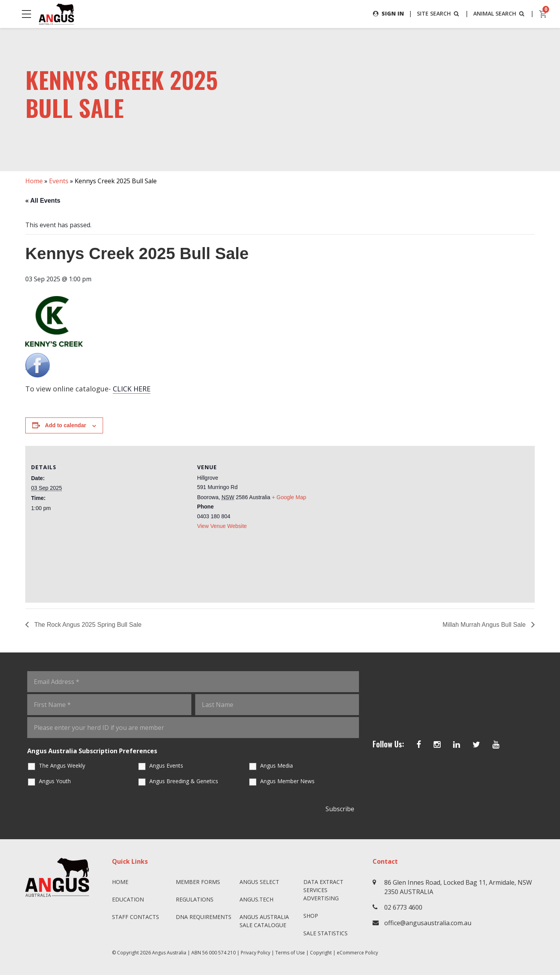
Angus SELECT (259, 882)
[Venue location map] (404, 520)
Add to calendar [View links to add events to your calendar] (66, 425)
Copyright (321, 953)
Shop (311, 916)
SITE (439, 13)
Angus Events (166, 765)
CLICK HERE (132, 389)
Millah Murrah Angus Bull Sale (485, 625)
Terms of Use (290, 953)
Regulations (195, 899)
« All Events (43, 201)
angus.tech (256, 899)
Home (34, 181)
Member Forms (198, 882)
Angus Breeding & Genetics (184, 781)
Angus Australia (169, 953)
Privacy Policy (255, 953)
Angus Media (276, 765)
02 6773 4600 (403, 907)
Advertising (321, 898)
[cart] (543, 14)
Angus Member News (287, 781)
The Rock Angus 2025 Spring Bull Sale (87, 625)
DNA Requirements (204, 917)
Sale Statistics (325, 933)
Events (59, 181)
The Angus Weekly (62, 765)
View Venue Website (222, 526)
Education (128, 899)
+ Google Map (289, 497)
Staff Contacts (136, 917)
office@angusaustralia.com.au (428, 923)
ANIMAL (500, 13)
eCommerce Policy (357, 953)
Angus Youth (55, 781)
